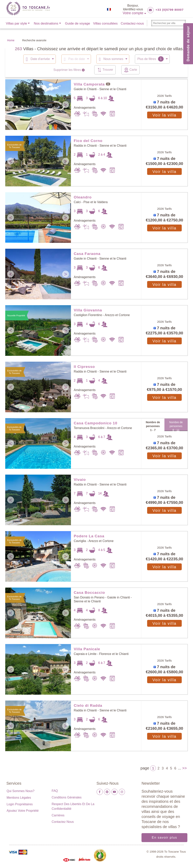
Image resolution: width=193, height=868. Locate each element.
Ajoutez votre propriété (23, 810)
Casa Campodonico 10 (96, 423)
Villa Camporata (89, 84)
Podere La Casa (89, 536)
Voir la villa (164, 115)
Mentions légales (19, 797)
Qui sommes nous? (21, 791)
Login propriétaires (20, 804)
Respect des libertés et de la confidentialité (73, 806)
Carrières (58, 815)
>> (185, 768)
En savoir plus (165, 837)
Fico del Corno (88, 141)
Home (11, 40)
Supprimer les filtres (70, 70)
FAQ (55, 791)
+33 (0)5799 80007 (169, 10)
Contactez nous (63, 822)
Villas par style (16, 23)
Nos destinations (46, 23)
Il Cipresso (84, 366)
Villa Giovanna (88, 310)
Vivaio (80, 479)
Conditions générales (67, 797)
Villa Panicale (87, 649)
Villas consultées (105, 23)
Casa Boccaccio (90, 592)
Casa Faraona (87, 253)
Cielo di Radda (88, 705)
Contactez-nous (132, 23)
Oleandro (83, 197)
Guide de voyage (78, 23)
